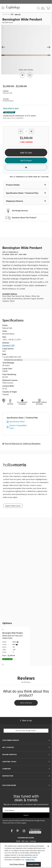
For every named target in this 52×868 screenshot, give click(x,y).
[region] (26, 855)
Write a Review (26, 703)
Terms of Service (16, 823)
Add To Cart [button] (26, 153)
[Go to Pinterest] (22, 78)
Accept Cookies (34, 864)
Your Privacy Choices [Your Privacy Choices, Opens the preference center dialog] (17, 864)
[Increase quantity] (31, 131)
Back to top (26, 721)
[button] (3, 8)
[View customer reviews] (35, 831)
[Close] (48, 846)
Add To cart (7, 659)
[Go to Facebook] (12, 831)
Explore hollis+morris (13, 506)
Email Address (10, 810)
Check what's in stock (11, 108)
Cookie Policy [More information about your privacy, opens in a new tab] (30, 860)
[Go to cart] (48, 8)
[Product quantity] (26, 131)
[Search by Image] (43, 8)
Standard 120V (8, 345)
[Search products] (38, 8)
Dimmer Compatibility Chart (18, 427)
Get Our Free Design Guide (26, 731)
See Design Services (20, 211)
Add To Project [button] (26, 161)
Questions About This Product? (24, 218)
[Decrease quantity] (21, 131)
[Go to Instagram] (24, 831)
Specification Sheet (17, 422)
